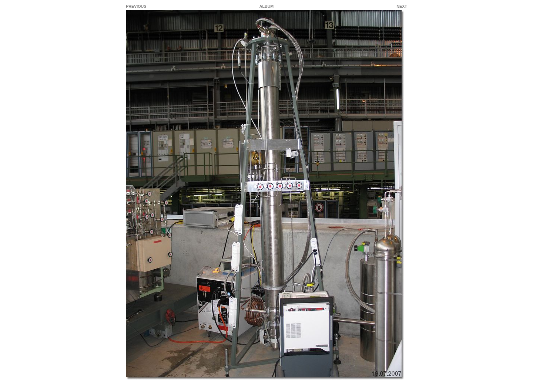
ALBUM (266, 6)
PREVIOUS (136, 6)
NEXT (402, 6)
